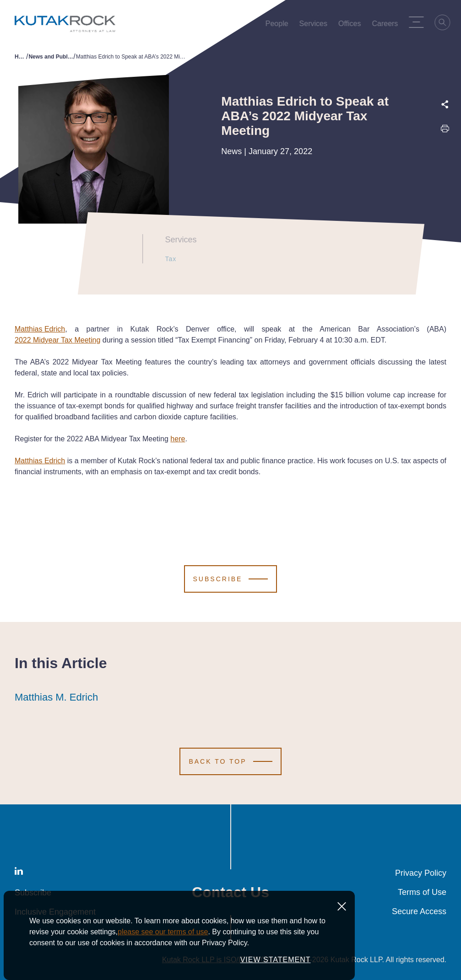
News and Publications (51, 57)
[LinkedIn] (19, 873)
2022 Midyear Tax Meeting (57, 340)
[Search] (445, 24)
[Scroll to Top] (230, 761)
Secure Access (419, 911)
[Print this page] (445, 131)
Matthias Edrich (40, 329)
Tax (166, 259)
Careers (388, 26)
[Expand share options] (445, 104)
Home (20, 57)
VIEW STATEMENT (276, 968)
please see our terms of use (163, 940)
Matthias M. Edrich (56, 697)
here (178, 439)
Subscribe (33, 893)
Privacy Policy (421, 873)
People (279, 26)
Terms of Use (422, 892)
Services (316, 26)
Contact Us (230, 892)
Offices (352, 26)
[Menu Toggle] (419, 22)
